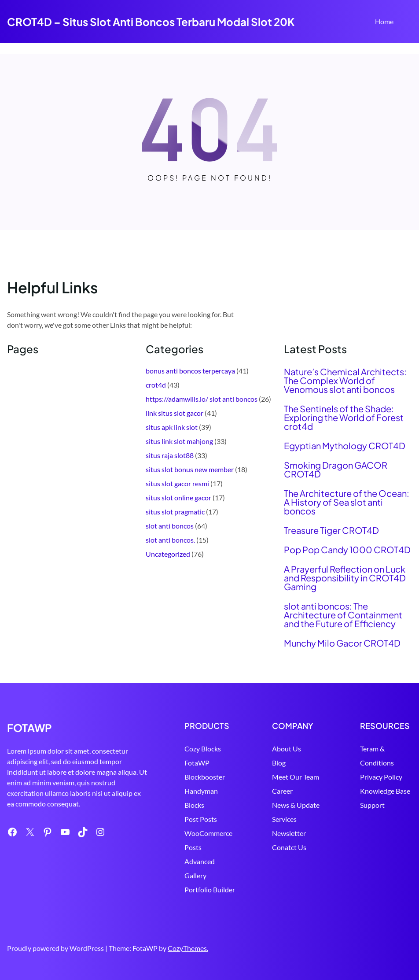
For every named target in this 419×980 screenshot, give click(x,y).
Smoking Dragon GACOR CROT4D (336, 470)
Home (384, 21)
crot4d (156, 385)
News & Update (296, 805)
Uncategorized (168, 554)
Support (372, 805)
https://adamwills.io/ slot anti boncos (202, 399)
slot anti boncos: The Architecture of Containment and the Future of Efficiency (343, 615)
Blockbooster (205, 777)
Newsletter (289, 833)
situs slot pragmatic (175, 512)
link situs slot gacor (175, 413)
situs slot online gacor (178, 497)
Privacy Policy (381, 777)
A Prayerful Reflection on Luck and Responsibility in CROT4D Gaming (345, 578)
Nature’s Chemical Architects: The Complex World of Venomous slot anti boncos (345, 381)
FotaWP (197, 763)
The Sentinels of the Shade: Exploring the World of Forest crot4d (344, 418)
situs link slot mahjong (179, 441)
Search (408, 22)
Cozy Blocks (203, 749)
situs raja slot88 (170, 455)
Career (282, 791)
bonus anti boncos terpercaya (190, 371)
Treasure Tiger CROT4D (331, 530)
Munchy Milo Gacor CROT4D (342, 643)
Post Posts (201, 819)
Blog (279, 763)
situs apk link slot (172, 427)
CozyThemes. (188, 948)
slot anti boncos (170, 526)
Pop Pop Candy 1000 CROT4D (347, 550)
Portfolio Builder (210, 889)
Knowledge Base (385, 791)
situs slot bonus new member (190, 469)
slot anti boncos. (170, 540)
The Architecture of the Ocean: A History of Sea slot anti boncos (347, 502)
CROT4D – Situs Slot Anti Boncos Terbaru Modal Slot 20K (151, 22)
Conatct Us (289, 847)
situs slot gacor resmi (177, 483)
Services (284, 819)
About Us (287, 749)
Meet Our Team (296, 777)
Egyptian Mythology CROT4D (345, 446)
